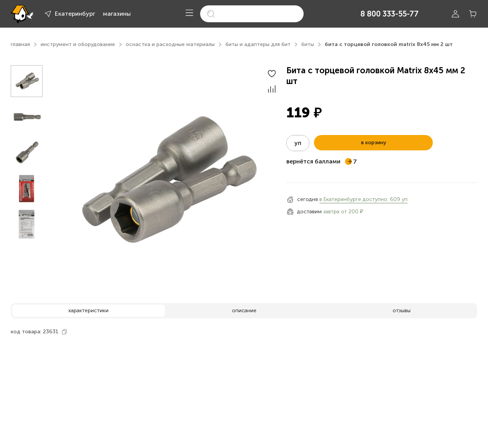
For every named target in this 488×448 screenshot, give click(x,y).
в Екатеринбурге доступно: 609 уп (363, 199)
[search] (252, 14)
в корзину (374, 142)
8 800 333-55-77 (389, 14)
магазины (117, 14)
